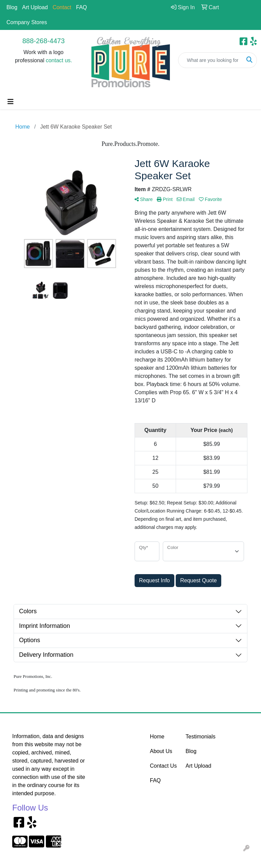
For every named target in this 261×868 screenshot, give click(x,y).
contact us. (59, 60)
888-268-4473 (44, 41)
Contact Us (163, 766)
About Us (161, 751)
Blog (12, 7)
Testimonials (199, 737)
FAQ (82, 7)
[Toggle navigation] (11, 102)
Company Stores (27, 22)
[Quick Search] (210, 60)
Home (157, 737)
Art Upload (35, 7)
